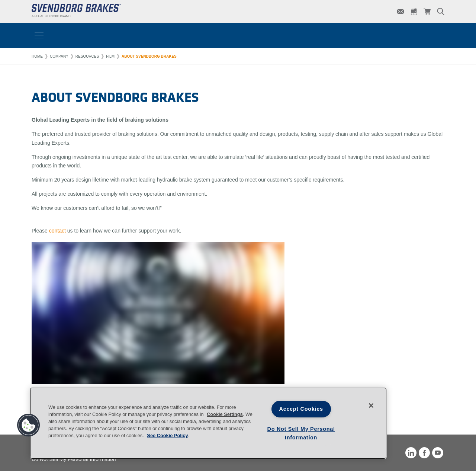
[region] (208, 423)
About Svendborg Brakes (149, 56)
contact (57, 231)
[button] (29, 425)
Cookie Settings (225, 414)
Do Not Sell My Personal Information (301, 433)
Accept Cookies (301, 409)
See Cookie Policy (167, 435)
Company (59, 56)
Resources (87, 56)
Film (110, 56)
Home (37, 56)
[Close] (371, 406)
